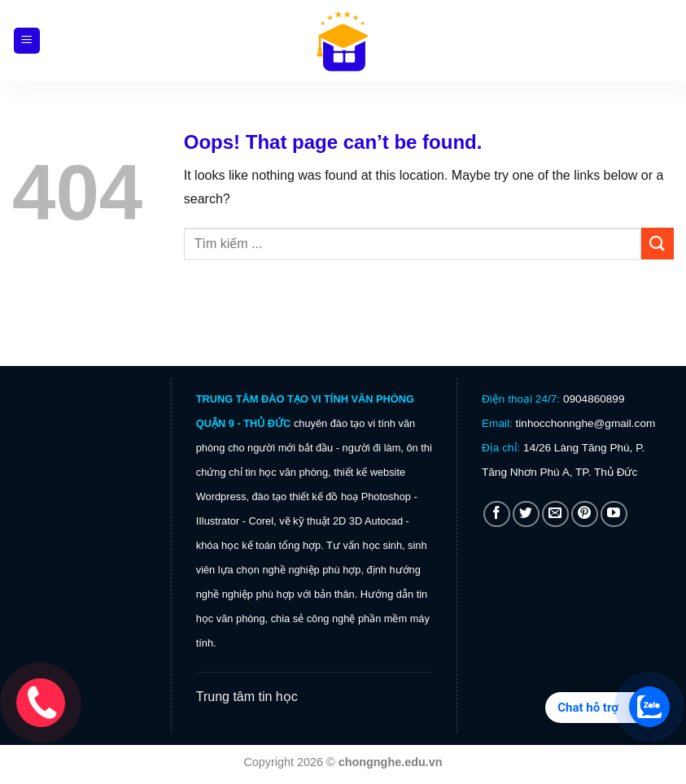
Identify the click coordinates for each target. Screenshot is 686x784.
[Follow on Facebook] (497, 514)
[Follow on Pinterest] (585, 514)
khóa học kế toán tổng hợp (258, 545)
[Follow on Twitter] (526, 514)
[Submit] (658, 244)
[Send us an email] (555, 514)
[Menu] (27, 41)
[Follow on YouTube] (614, 514)
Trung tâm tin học (247, 697)
